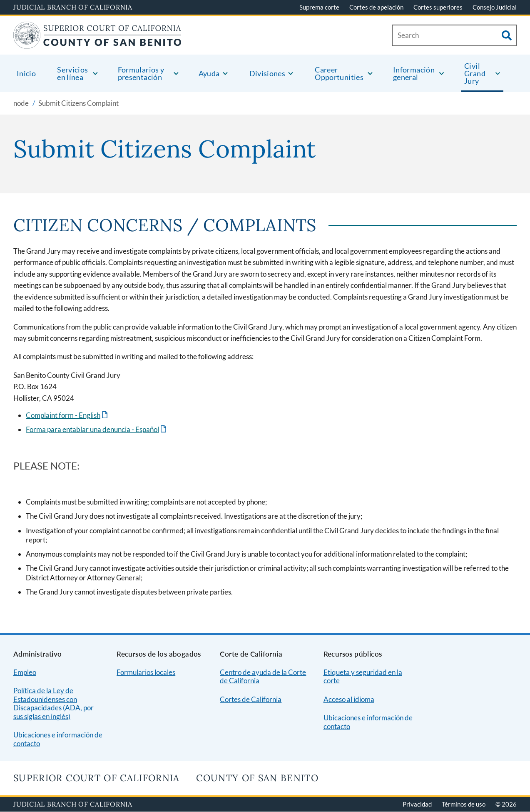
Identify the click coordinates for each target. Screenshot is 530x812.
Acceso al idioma (349, 699)
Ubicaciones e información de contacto (58, 739)
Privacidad (417, 804)
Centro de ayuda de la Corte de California (263, 677)
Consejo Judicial (495, 7)
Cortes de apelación (376, 7)
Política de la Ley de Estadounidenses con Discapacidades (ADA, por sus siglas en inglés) (53, 703)
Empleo (25, 672)
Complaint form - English (63, 415)
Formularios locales (146, 672)
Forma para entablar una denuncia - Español (92, 429)
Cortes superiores (438, 7)
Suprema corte (319, 7)
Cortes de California (251, 699)
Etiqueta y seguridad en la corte (363, 677)
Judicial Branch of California (73, 7)
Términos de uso (464, 804)
